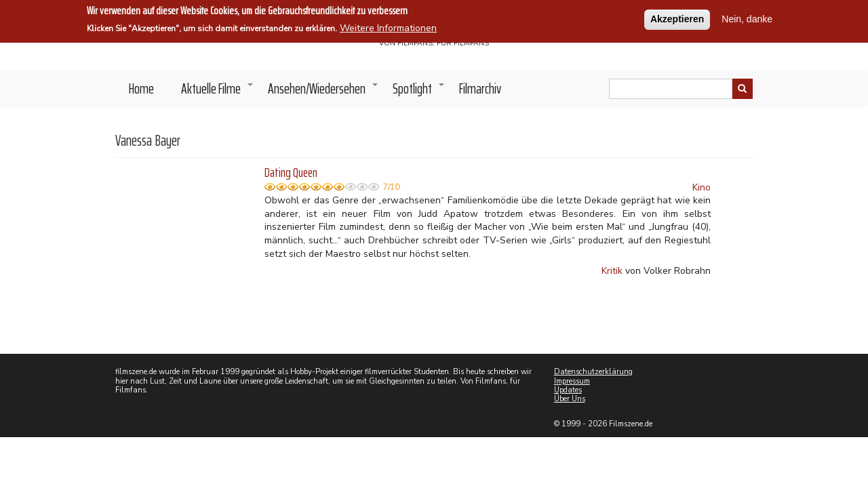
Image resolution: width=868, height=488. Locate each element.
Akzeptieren (677, 18)
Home (141, 88)
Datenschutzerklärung (593, 372)
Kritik (612, 271)
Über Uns (570, 399)
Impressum (572, 381)
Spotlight (419, 92)
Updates (568, 390)
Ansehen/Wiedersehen (323, 92)
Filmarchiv (480, 88)
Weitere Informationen (388, 27)
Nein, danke (747, 18)
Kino (702, 187)
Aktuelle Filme (218, 92)
